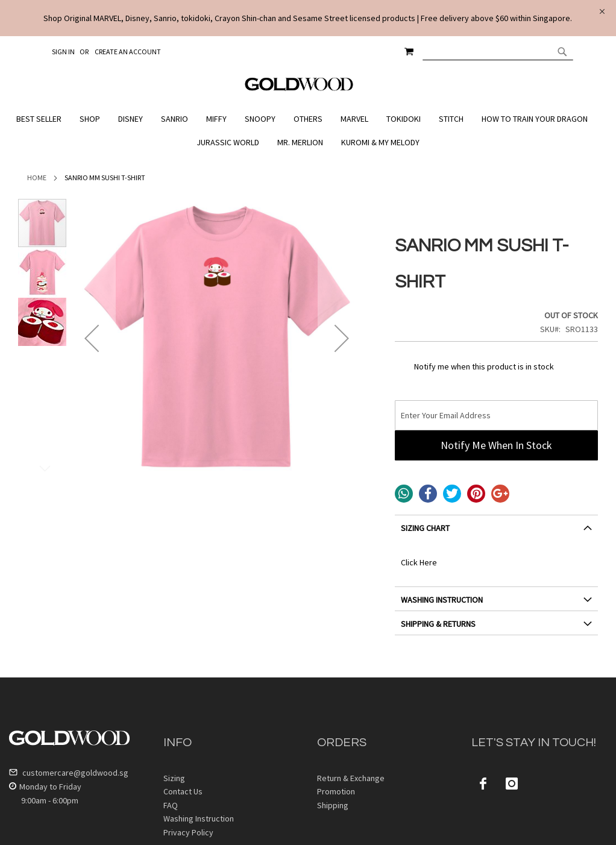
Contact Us (183, 791)
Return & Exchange (351, 778)
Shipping (333, 805)
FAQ (171, 805)
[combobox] (498, 51)
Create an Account (128, 52)
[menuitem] (42, 119)
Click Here (419, 562)
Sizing (174, 778)
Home (37, 177)
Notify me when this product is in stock (484, 366)
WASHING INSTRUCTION (442, 600)
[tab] (496, 532)
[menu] (308, 131)
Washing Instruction (199, 818)
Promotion (336, 791)
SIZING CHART (425, 528)
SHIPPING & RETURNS (438, 624)
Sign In (63, 52)
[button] (92, 338)
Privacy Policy (188, 832)
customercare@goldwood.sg (69, 773)
